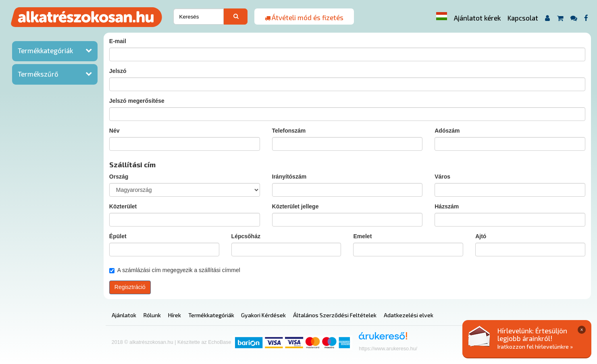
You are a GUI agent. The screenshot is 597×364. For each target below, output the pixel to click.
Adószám (447, 131)
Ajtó (481, 236)
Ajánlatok (124, 315)
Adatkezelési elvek (409, 315)
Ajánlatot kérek (477, 18)
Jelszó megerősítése (137, 101)
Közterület (123, 206)
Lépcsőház (246, 236)
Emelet (362, 236)
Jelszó (118, 71)
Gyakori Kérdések (263, 315)
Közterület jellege (295, 206)
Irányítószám (289, 177)
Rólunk (152, 315)
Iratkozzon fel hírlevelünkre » (535, 346)
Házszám (447, 206)
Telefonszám (289, 131)
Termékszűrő (38, 74)
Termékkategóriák (45, 50)
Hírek (175, 315)
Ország (119, 177)
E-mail (118, 41)
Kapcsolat (523, 18)
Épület (118, 236)
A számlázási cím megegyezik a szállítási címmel (175, 270)
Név (114, 131)
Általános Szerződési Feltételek (335, 315)
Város (442, 177)
